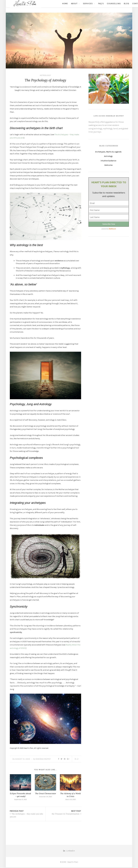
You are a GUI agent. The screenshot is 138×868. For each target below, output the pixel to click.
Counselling (103, 6)
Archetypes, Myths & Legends (108, 152)
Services (77, 6)
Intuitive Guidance (108, 161)
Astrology (45, 75)
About (64, 6)
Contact (126, 6)
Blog (116, 6)
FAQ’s (90, 6)
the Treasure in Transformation (66, 815)
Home (54, 6)
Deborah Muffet (43, 760)
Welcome (108, 165)
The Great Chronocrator (46, 794)
